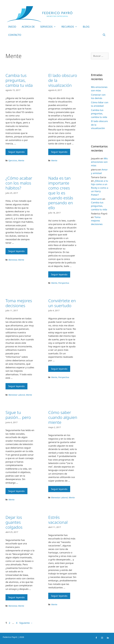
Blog (86, 27)
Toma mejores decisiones (19, 303)
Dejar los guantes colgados (14, 522)
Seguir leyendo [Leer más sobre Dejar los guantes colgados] (16, 597)
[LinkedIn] (108, 638)
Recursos (71, 27)
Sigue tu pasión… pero (18, 415)
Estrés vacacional (58, 520)
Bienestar (13, 260)
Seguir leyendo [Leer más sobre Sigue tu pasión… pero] (16, 491)
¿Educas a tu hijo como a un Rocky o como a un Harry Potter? (100, 188)
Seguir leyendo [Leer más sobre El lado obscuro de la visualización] (59, 152)
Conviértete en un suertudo (62, 303)
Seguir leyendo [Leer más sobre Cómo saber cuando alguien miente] (59, 489)
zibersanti (96, 199)
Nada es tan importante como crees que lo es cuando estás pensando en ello (61, 193)
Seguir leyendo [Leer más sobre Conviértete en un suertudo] (59, 369)
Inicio (12, 27)
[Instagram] (102, 638)
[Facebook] (96, 638)
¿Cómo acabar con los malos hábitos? (19, 183)
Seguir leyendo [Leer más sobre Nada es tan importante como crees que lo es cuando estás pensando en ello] (59, 274)
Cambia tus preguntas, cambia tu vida (19, 80)
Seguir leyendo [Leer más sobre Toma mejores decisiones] (16, 386)
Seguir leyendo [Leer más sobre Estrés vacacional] (59, 596)
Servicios (49, 27)
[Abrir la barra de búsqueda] (104, 35)
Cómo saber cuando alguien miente (63, 417)
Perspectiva (64, 283)
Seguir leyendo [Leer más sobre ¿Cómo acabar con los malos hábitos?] (16, 251)
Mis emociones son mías (99, 162)
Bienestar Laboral (17, 395)
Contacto (15, 35)
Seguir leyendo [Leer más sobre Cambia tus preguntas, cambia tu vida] (16, 152)
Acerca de (28, 27)
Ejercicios (13, 160)
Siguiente (26, 623)
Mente (21, 160)
